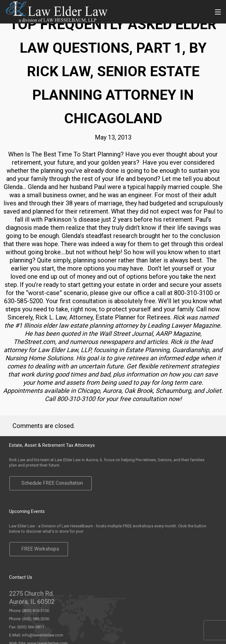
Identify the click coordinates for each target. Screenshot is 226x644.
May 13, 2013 (113, 137)
